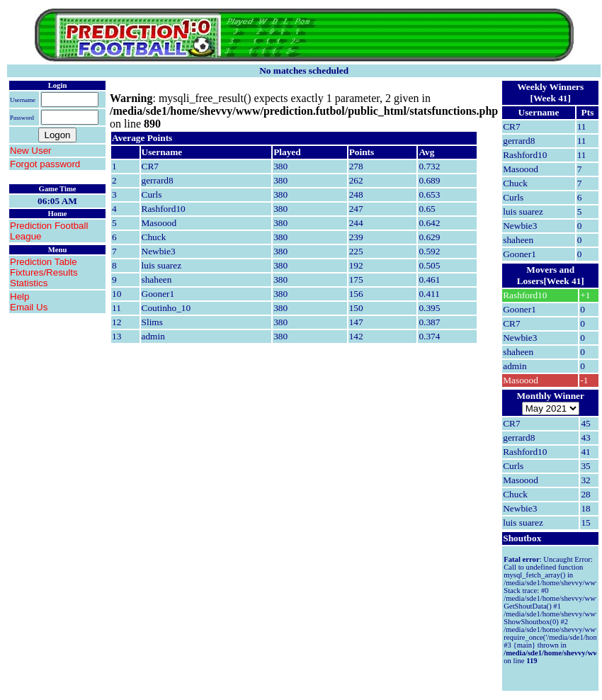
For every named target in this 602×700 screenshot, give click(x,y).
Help (19, 297)
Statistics (29, 283)
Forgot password (45, 164)
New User (31, 151)
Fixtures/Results (44, 272)
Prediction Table (44, 262)
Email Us (29, 307)
